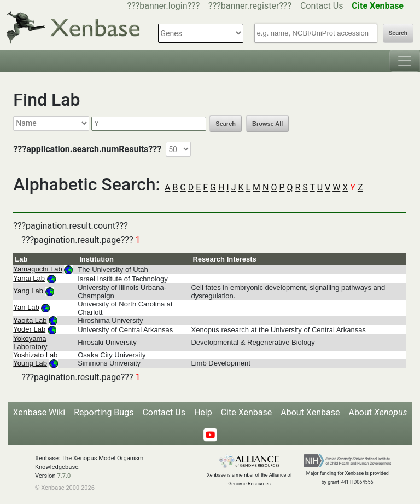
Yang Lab (28, 291)
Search (398, 33)
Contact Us (322, 6)
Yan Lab (26, 307)
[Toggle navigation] (405, 61)
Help (203, 412)
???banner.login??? (164, 6)
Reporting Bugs (104, 412)
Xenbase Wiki (39, 412)
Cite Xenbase (247, 412)
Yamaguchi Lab (37, 269)
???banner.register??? (250, 6)
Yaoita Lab (30, 320)
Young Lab (30, 363)
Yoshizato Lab (35, 355)
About (378, 412)
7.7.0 (64, 476)
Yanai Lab (29, 278)
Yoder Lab (29, 329)
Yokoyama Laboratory (30, 343)
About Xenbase (310, 412)
